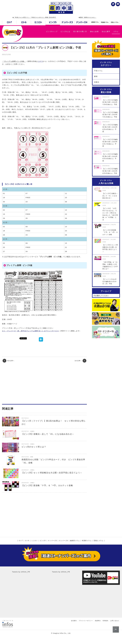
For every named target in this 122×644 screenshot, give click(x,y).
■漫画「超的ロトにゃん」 (88, 17)
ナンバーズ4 (64, 541)
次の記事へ (80, 361)
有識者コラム (87, 541)
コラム (116, 31)
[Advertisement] (44, 383)
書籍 (96, 76)
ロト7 (21, 541)
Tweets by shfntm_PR (21, 572)
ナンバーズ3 (52, 541)
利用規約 (105, 621)
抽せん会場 (94, 31)
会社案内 (74, 621)
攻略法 (97, 82)
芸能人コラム (98, 541)
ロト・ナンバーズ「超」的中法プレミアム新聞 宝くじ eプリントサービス (30, 331)
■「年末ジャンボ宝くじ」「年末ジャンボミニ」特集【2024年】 (34, 17)
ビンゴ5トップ (52, 31)
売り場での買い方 (80, 31)
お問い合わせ (115, 621)
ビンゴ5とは (65, 31)
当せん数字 (106, 31)
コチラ (40, 61)
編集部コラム (75, 541)
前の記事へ (8, 361)
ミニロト (35, 541)
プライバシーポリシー (86, 621)
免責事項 (98, 621)
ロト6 (27, 541)
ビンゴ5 (43, 541)
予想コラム (98, 71)
